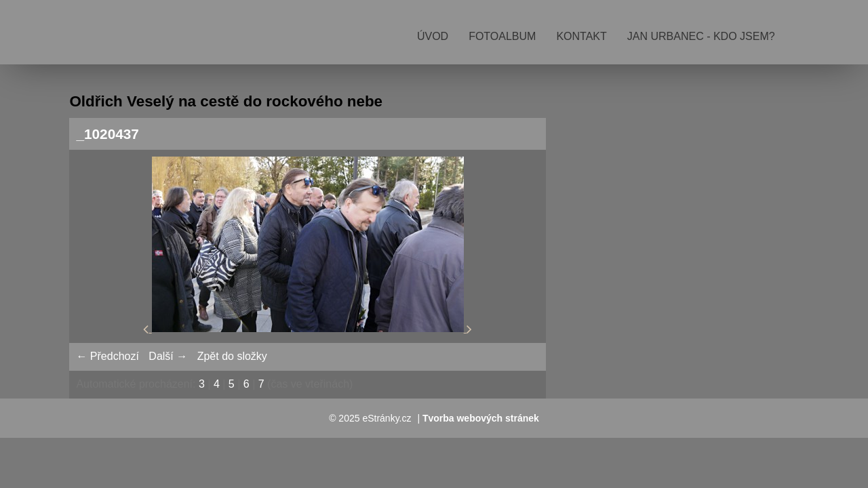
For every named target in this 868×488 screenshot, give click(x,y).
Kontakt (581, 36)
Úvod (433, 36)
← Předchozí (107, 356)
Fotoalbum (502, 36)
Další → (168, 356)
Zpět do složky (232, 356)
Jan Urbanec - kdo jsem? (701, 36)
